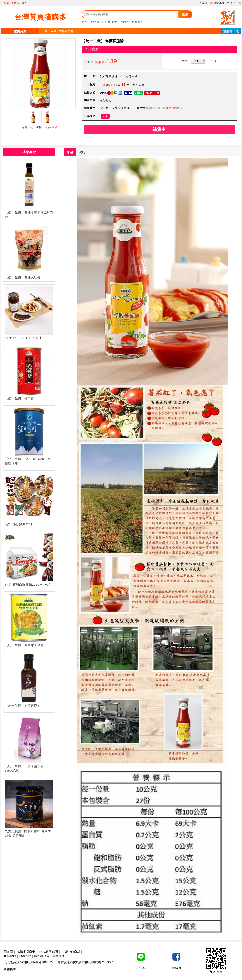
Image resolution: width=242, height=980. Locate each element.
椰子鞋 (95, 22)
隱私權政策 (42, 956)
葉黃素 (106, 22)
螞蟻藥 (126, 22)
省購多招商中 (26, 952)
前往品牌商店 (171, 108)
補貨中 (159, 129)
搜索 (185, 14)
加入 (24, 3)
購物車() (218, 3)
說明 (82, 152)
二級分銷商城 (71, 952)
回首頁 (203, 3)
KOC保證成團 (49, 952)
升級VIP (108, 85)
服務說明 (10, 956)
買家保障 (58, 956)
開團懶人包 (231, 31)
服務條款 (25, 956)
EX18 (116, 22)
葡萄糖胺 (138, 22)
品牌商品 (52, 127)
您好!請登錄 (12, 3)
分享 (105, 116)
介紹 (70, 152)
